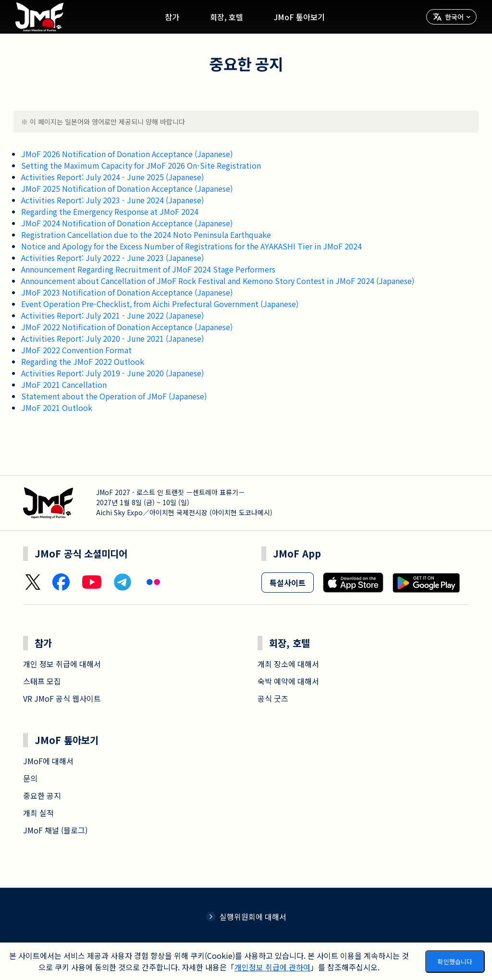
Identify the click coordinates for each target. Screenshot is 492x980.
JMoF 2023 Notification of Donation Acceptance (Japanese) (127, 292)
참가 (172, 17)
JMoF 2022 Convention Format (76, 350)
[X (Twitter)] (33, 582)
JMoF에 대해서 (48, 761)
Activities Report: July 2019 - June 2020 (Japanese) (112, 373)
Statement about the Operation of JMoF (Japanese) (114, 396)
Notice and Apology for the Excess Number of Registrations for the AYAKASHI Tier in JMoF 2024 (191, 246)
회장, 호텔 (227, 17)
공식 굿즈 (273, 698)
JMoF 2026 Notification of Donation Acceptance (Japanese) (127, 154)
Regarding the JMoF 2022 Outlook (83, 361)
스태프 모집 (42, 681)
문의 (30, 778)
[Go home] (39, 17)
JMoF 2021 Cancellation (64, 385)
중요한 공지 (42, 795)
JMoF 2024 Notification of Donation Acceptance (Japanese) (127, 223)
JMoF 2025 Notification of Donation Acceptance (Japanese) (127, 188)
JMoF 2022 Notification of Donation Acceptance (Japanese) (127, 327)
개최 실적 (38, 813)
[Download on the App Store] (353, 583)
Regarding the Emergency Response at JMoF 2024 (110, 211)
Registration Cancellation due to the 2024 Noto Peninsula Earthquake (146, 235)
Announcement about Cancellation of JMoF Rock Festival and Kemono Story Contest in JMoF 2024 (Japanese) (218, 281)
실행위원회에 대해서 (246, 917)
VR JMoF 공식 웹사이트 (62, 698)
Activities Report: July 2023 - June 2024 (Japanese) (112, 200)
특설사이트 (288, 583)
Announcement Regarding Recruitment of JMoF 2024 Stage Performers (148, 269)
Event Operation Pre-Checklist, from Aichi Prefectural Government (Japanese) (160, 304)
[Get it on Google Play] (426, 583)
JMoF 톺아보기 (299, 17)
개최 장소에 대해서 (288, 664)
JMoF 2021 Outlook (57, 408)
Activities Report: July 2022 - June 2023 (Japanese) (112, 258)
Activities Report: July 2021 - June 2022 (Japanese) (112, 315)
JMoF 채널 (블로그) (55, 830)
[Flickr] (153, 582)
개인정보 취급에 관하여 (272, 967)
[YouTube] (92, 582)
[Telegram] (123, 583)
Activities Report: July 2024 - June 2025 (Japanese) (112, 177)
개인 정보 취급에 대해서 (62, 664)
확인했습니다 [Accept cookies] (455, 961)
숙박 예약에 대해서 (288, 681)
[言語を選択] (451, 17)
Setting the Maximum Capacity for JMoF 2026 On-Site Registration (141, 165)
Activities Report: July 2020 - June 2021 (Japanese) (112, 338)
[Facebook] (61, 582)
